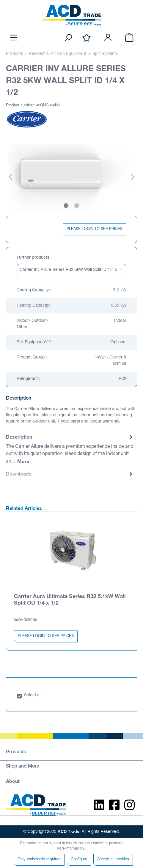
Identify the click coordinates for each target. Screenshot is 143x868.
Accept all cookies (113, 860)
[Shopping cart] (129, 38)
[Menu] (14, 38)
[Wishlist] (87, 38)
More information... (71, 849)
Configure (79, 860)
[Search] (68, 38)
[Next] (133, 177)
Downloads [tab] (70, 474)
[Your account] (108, 38)
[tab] (70, 450)
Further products (33, 258)
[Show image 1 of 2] (66, 206)
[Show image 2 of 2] (77, 206)
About (13, 781)
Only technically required (39, 860)
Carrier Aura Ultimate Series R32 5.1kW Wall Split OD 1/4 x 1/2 (70, 599)
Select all (33, 695)
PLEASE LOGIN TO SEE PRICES (95, 229)
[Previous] (10, 177)
